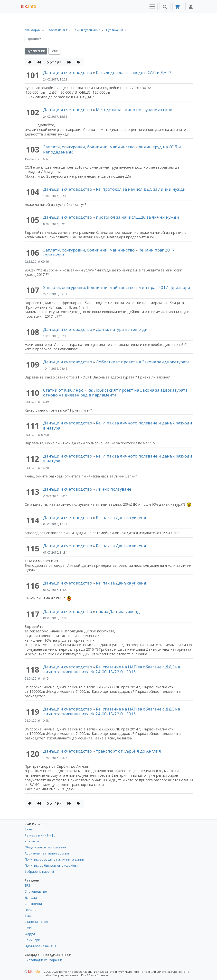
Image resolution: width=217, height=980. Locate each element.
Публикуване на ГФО (40, 946)
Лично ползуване (114, 489)
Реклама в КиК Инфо (40, 835)
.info (29, 6)
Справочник (34, 904)
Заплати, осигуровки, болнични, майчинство (89, 147)
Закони (30, 916)
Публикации (36, 51)
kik (32, 972)
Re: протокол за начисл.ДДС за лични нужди (141, 189)
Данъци (31, 898)
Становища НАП (37, 922)
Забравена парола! (39, 872)
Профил (33, 39)
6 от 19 (53, 62)
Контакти (32, 841)
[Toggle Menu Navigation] (152, 6)
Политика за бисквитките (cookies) (51, 865)
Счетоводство (36, 891)
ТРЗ (27, 885)
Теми (54, 51)
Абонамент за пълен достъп (47, 853)
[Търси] (165, 6)
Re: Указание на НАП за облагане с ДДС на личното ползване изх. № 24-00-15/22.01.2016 (112, 669)
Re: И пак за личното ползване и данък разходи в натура (118, 425)
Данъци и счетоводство (68, 72)
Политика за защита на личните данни (54, 859)
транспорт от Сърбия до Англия (128, 751)
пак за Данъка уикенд (118, 611)
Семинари (32, 940)
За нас (29, 829)
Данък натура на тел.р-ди (122, 329)
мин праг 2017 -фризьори (164, 287)
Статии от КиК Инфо (63, 390)
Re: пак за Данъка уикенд (121, 517)
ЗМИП (29, 928)
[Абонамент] (178, 6)
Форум (30, 934)
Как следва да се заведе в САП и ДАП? (134, 72)
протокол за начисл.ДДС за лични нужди (137, 217)
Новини (31, 910)
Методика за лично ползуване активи (134, 110)
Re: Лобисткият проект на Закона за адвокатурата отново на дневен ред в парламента (115, 392)
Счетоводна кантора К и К (45, 960)
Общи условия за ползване (45, 847)
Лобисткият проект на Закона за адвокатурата (143, 362)
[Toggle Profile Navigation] (191, 6)
